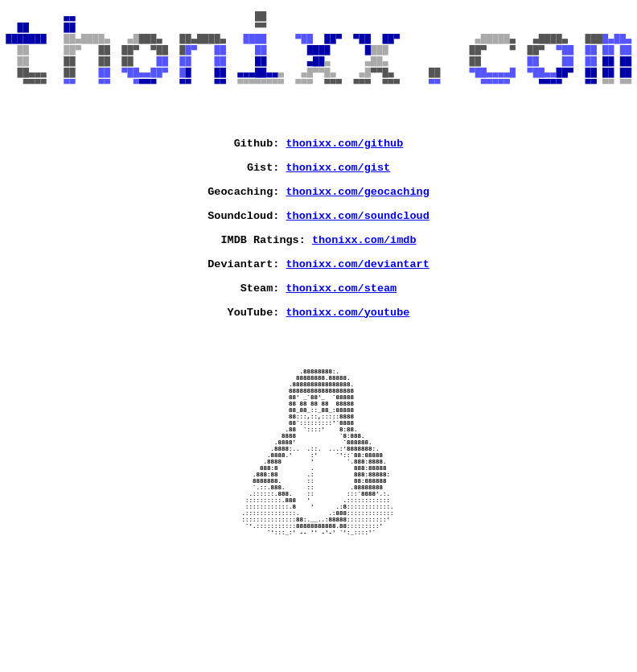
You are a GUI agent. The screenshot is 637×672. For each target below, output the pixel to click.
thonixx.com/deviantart (358, 316)
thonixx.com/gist (339, 200)
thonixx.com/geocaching (358, 229)
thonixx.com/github (345, 171)
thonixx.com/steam (342, 345)
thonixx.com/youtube (348, 374)
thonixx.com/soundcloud (358, 258)
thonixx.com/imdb (364, 287)
